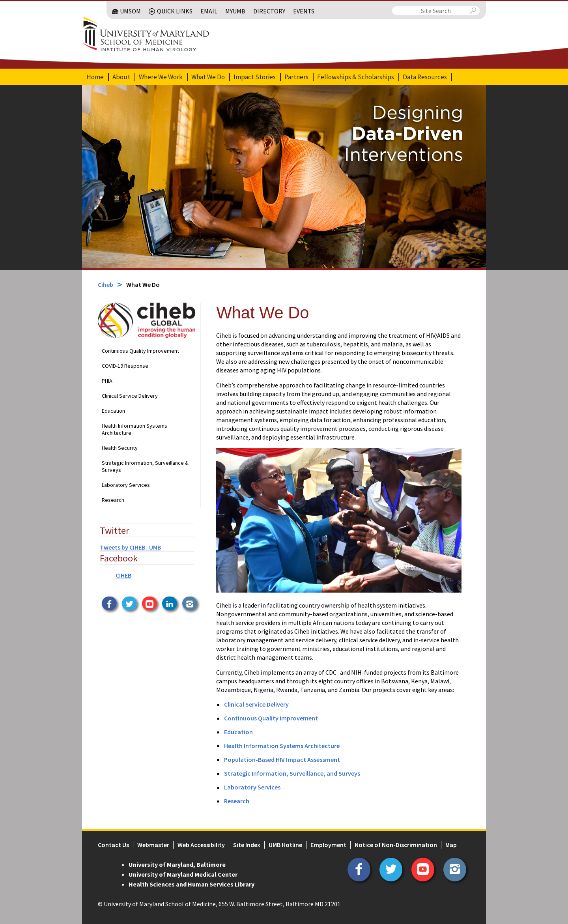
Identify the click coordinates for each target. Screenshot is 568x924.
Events (304, 11)
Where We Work (161, 77)
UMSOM (130, 11)
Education (113, 411)
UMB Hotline (285, 845)
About (121, 77)
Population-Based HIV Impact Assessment (282, 759)
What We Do (208, 77)
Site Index (247, 845)
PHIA (107, 381)
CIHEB (123, 575)
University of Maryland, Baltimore (177, 864)
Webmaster (153, 845)
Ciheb (106, 284)
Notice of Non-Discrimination (396, 845)
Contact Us (113, 845)
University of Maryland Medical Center (183, 874)
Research (113, 500)
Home (95, 77)
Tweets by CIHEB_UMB (130, 547)
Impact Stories (255, 77)
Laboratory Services (126, 485)
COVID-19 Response (125, 366)
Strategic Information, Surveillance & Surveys (145, 466)
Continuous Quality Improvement (140, 351)
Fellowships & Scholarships (356, 77)
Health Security (120, 448)
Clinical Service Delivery (130, 396)
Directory (269, 11)
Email (209, 11)
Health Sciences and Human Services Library (192, 884)
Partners (296, 77)
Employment (328, 845)
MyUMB (235, 11)
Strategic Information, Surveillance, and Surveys (292, 773)
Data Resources (425, 77)
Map (451, 845)
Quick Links (175, 11)
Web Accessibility (201, 845)
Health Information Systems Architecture (135, 429)
